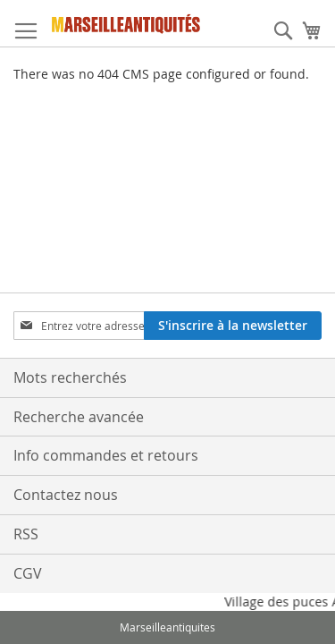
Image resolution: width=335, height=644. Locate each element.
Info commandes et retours (106, 455)
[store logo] (126, 24)
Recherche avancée (79, 417)
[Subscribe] (233, 326)
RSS (26, 534)
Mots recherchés (70, 377)
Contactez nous (66, 495)
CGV (28, 573)
